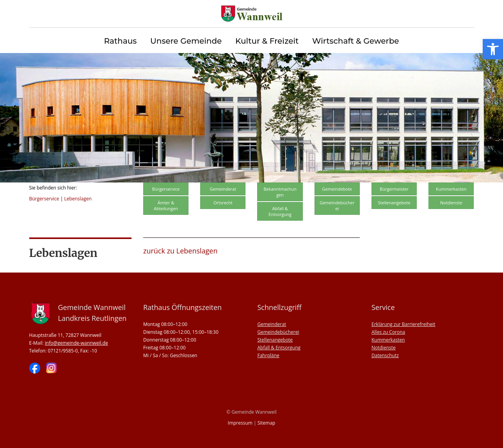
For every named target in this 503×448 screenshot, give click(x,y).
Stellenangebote (394, 203)
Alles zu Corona (388, 332)
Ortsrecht (223, 203)
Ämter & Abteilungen (166, 205)
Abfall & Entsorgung (280, 211)
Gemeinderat (223, 189)
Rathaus (120, 41)
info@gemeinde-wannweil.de (76, 343)
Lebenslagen (78, 199)
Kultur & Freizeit (267, 41)
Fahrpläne (268, 355)
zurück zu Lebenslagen (180, 251)
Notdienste (451, 203)
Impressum (240, 423)
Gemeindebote (337, 189)
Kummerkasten (451, 189)
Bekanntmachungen (280, 192)
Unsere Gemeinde (186, 41)
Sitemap (267, 423)
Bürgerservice (44, 199)
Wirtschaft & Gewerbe (356, 41)
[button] (493, 49)
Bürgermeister (394, 189)
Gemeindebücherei (337, 205)
